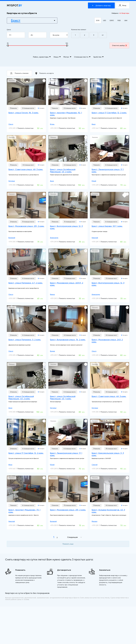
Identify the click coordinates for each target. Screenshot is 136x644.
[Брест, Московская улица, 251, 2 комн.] (26, 205)
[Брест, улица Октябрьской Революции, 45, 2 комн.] (68, 148)
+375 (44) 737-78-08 (99, 128)
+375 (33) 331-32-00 (57, 128)
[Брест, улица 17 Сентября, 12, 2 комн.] (110, 92)
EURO (112, 20)
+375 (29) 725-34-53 (58, 355)
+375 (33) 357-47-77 (57, 185)
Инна (94, 124)
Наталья (12, 181)
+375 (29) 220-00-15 (57, 298)
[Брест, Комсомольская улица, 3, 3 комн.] (110, 432)
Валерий (12, 238)
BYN (98, 20)
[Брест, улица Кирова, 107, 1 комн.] (110, 205)
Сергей (95, 465)
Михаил (95, 521)
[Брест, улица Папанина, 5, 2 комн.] (26, 319)
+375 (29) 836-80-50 (58, 242)
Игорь (52, 124)
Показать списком (19, 73)
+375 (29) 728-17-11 (99, 242)
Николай (95, 238)
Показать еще (68, 544)
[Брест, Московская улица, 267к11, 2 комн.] (68, 262)
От (17, 35)
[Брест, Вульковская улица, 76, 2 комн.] (68, 319)
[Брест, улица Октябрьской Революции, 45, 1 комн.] (68, 375)
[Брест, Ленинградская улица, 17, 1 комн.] (110, 148)
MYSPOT (14, 5)
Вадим (52, 351)
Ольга (11, 124)
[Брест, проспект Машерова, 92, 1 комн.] (68, 92)
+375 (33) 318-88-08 (16, 242)
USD (105, 20)
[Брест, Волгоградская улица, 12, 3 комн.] (68, 205)
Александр (54, 238)
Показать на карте (45, 73)
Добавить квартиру (101, 6)
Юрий (94, 181)
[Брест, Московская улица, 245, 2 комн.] (110, 319)
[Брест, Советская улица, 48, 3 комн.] (26, 148)
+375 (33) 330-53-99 (16, 185)
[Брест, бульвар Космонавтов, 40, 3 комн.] (110, 489)
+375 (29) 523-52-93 (99, 185)
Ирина (52, 294)
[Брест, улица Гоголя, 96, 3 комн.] (26, 92)
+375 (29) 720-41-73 (16, 298)
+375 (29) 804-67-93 (99, 469)
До (38, 35)
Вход (123, 6)
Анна (52, 181)
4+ (103, 35)
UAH (126, 20)
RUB (119, 20)
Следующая (72, 537)
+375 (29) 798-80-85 (99, 525)
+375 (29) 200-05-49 (16, 128)
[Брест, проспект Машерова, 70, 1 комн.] (26, 489)
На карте (41, 108)
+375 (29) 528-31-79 (57, 412)
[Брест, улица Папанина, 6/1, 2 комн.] (26, 262)
